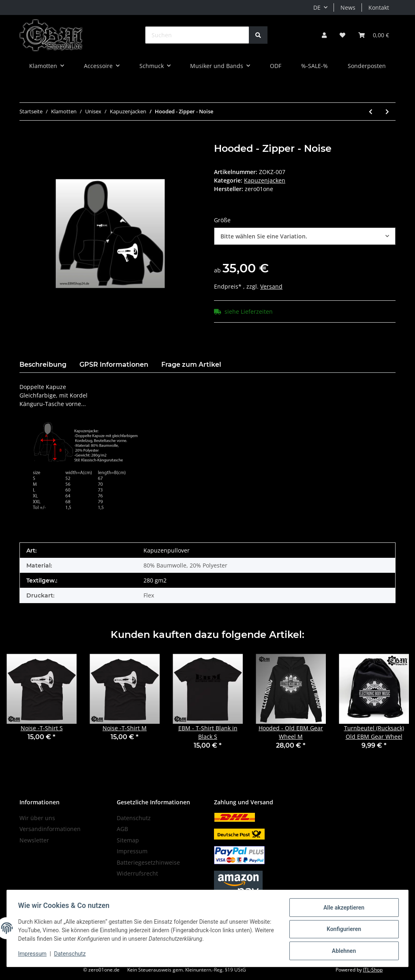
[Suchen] (197, 35)
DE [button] (317, 7)
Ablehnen (342, 951)
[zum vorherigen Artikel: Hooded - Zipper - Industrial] (371, 112)
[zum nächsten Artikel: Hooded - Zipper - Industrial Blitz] (387, 112)
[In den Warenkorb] (26, 138)
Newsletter (34, 840)
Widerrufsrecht (137, 873)
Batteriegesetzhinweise (148, 862)
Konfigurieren (342, 930)
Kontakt (379, 7)
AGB (122, 829)
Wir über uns (37, 818)
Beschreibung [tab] (43, 365)
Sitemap (128, 840)
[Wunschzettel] (342, 35)
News (348, 7)
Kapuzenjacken (265, 180)
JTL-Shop (373, 970)
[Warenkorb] (374, 35)
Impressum (132, 851)
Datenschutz (134, 818)
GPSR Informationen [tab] (114, 365)
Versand (271, 286)
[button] (324, 35)
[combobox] (305, 236)
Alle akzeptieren (342, 909)
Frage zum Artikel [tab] (191, 365)
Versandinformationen (50, 829)
